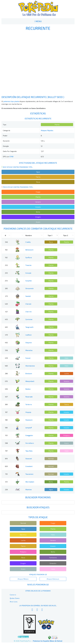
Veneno (38, 202)
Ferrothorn (30, 443)
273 (6, 296)
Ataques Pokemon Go (38, 574)
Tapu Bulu (29, 451)
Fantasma (53, 558)
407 (6, 397)
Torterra (29, 404)
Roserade (29, 397)
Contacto (13, 595)
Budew (28, 389)
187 (6, 412)
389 (6, 404)
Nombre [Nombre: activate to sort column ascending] (29, 235)
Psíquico (66, 435)
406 (6, 389)
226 (6, 489)
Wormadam (30, 482)
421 (6, 312)
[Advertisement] (38, 63)
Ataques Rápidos (47, 130)
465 (6, 327)
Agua (38, 172)
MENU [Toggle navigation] (38, 21)
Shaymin (29, 343)
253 (6, 273)
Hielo (66, 358)
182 (6, 250)
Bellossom (29, 250)
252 (6, 265)
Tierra (38, 177)
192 (6, 257)
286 (6, 373)
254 (6, 281)
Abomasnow (30, 366)
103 (6, 435)
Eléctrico (23, 535)
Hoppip (28, 412)
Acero (38, 222)
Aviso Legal (14, 602)
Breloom (29, 373)
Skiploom (29, 420)
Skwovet (29, 459)
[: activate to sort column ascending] (18, 235)
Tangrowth (29, 327)
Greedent (29, 466)
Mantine (29, 489)
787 (6, 451)
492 (6, 343)
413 (6, 482)
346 (6, 242)
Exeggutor (29, 435)
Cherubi (28, 304)
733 (6, 474)
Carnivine (29, 319)
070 (6, 381)
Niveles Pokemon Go (38, 584)
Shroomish (29, 288)
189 (6, 428)
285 (6, 288)
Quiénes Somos (15, 598)
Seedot (28, 296)
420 (6, 304)
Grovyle (28, 273)
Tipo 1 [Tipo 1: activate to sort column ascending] (50, 235)
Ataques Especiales (53, 579)
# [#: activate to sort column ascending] (5, 235)
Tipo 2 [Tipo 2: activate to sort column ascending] (66, 235)
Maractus (29, 350)
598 (6, 443)
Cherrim (28, 312)
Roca (38, 182)
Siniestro (53, 563)
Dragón (38, 217)
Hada (66, 451)
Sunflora (29, 257)
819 (6, 459)
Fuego (38, 192)
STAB (11, 156)
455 (6, 319)
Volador (38, 207)
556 (6, 350)
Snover (28, 358)
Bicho (38, 212)
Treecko (28, 265)
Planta (57, 125)
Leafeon (28, 335)
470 (6, 335)
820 (6, 466)
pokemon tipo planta (11, 101)
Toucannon (29, 474)
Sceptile (29, 281)
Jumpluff (29, 428)
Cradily (28, 242)
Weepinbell (30, 381)
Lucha (66, 373)
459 (6, 358)
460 (6, 366)
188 (6, 420)
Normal (51, 459)
